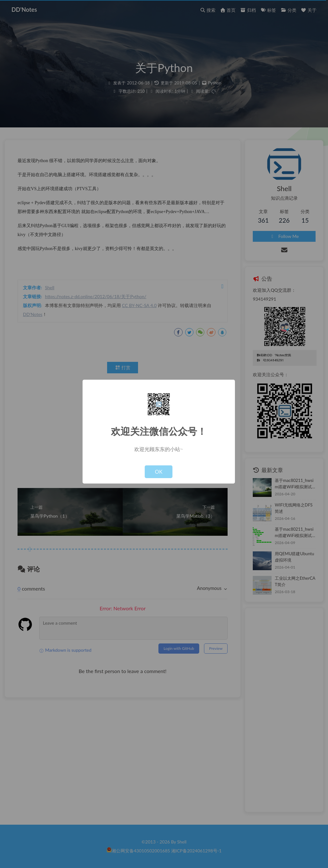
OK (159, 472)
